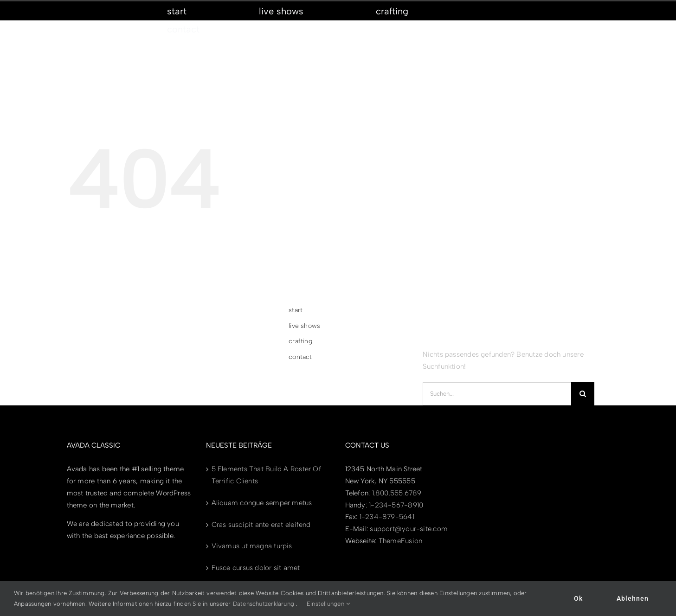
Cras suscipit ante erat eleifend (261, 525)
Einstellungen (328, 604)
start (296, 310)
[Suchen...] (497, 394)
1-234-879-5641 (387, 517)
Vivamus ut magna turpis (252, 546)
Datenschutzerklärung (264, 604)
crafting (300, 341)
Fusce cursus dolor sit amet (256, 568)
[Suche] (583, 394)
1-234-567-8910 (396, 505)
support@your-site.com (409, 529)
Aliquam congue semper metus (262, 503)
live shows (304, 326)
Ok (578, 598)
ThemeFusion (400, 541)
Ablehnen (633, 598)
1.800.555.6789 (397, 493)
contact (300, 357)
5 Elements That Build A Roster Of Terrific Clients (266, 475)
